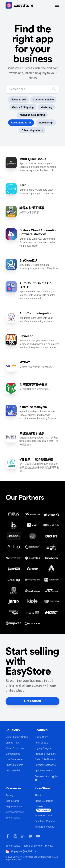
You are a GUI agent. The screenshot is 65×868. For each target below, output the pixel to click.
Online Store (41, 737)
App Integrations (44, 771)
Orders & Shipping (23, 107)
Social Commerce (15, 748)
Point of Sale (42, 743)
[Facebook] (8, 836)
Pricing (9, 795)
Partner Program (44, 816)
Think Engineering (44, 827)
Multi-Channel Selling (17, 737)
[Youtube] (38, 836)
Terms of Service (33, 846)
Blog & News (12, 801)
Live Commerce (14, 759)
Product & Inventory (45, 754)
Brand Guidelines (44, 801)
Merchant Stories (15, 812)
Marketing (46, 107)
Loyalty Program (44, 748)
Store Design (46, 123)
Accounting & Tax (21, 123)
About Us (40, 795)
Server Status (13, 818)
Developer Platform (45, 821)
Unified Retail (13, 743)
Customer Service (43, 100)
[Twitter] (31, 836)
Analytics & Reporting (32, 115)
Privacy (49, 846)
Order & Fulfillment (45, 759)
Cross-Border (13, 771)
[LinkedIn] (23, 836)
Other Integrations (32, 130)
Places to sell (18, 100)
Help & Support (14, 806)
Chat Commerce (14, 765)
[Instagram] (15, 836)
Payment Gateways (45, 765)
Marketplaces (13, 754)
